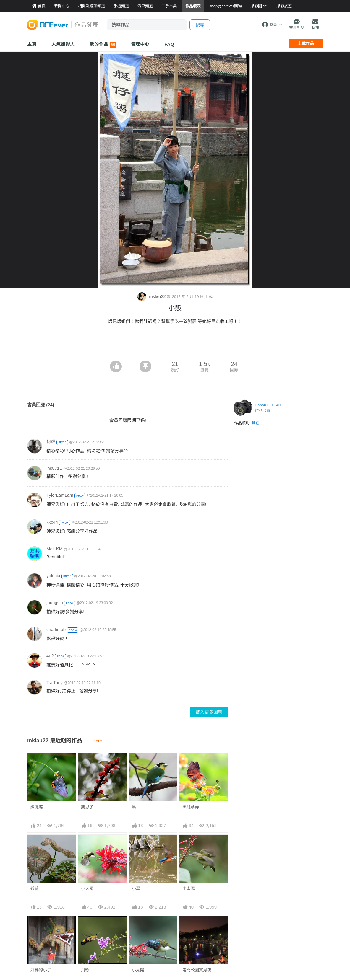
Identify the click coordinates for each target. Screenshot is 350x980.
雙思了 (87, 807)
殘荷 (35, 888)
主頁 (32, 44)
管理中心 (140, 44)
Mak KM (55, 549)
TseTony (55, 683)
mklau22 (152, 296)
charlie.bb (56, 629)
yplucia (53, 576)
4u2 (50, 656)
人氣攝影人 (63, 44)
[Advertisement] (175, 344)
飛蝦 (85, 970)
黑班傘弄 (191, 807)
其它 (255, 423)
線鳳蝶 (37, 807)
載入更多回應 (209, 712)
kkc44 (52, 522)
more (97, 741)
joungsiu (55, 602)
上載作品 (306, 43)
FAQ (169, 44)
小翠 (136, 888)
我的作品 (103, 45)
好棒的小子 (41, 970)
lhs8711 (54, 468)
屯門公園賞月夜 (197, 927)
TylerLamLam (60, 495)
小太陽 (87, 888)
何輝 (51, 442)
